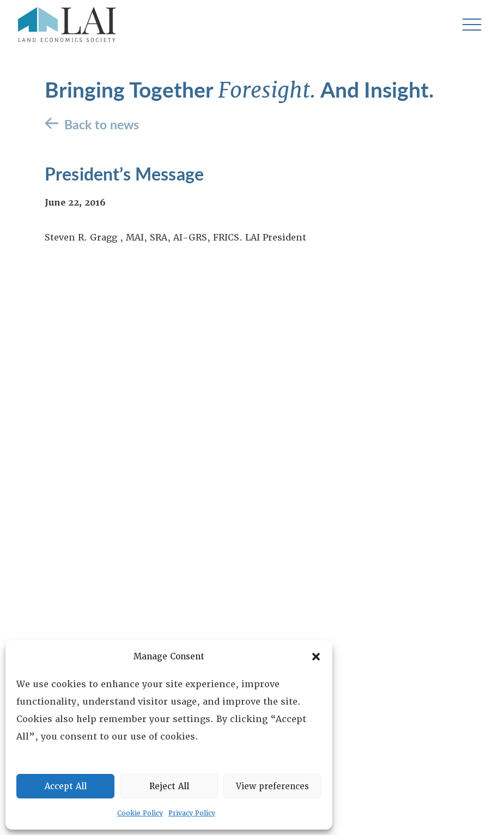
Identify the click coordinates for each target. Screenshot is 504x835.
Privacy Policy (192, 813)
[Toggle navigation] (472, 25)
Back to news (102, 124)
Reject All (169, 786)
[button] (316, 657)
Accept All (66, 786)
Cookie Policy (140, 813)
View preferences (272, 786)
